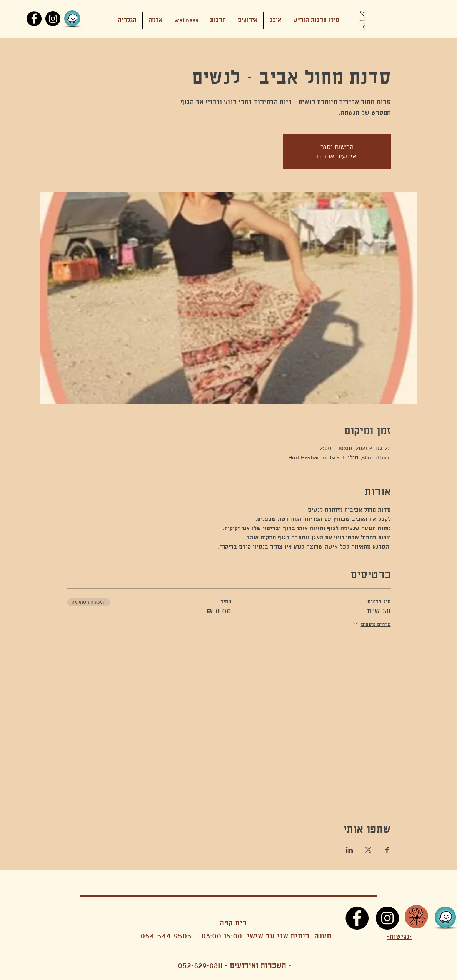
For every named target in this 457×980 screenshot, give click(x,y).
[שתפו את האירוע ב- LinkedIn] (349, 850)
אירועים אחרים (337, 156)
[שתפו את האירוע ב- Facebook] (387, 850)
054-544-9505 (166, 936)
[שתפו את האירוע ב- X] (368, 850)
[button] (248, 20)
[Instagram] (53, 19)
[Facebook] (34, 19)
